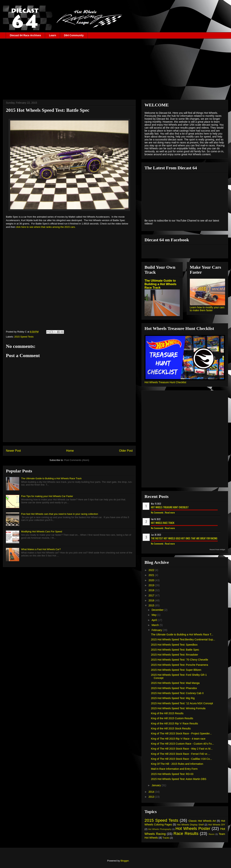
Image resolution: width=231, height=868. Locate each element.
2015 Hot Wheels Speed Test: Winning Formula (178, 708)
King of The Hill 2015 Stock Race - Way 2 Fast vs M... (182, 749)
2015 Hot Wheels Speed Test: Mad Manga (175, 683)
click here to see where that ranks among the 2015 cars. (46, 227)
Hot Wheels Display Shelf (190, 825)
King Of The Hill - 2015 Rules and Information (177, 764)
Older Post (126, 451)
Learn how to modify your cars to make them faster (207, 309)
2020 (152, 580)
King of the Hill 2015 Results (167, 713)
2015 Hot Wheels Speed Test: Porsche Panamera (180, 665)
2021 (152, 575)
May (154, 615)
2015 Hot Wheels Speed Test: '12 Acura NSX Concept (182, 703)
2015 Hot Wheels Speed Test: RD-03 (172, 774)
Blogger (125, 861)
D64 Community (74, 35)
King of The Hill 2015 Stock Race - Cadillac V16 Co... (181, 759)
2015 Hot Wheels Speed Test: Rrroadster (175, 655)
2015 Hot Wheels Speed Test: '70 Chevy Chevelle (180, 660)
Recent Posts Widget (217, 550)
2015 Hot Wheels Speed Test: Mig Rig (173, 698)
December (158, 610)
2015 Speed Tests (24, 337)
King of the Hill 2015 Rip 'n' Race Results (174, 723)
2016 (152, 600)
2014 (152, 792)
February (157, 630)
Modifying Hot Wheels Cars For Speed (42, 532)
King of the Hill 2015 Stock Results (171, 728)
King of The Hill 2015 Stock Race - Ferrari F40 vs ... (181, 754)
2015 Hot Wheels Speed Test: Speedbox (174, 645)
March (156, 625)
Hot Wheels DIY (217, 825)
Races (212, 834)
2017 (152, 595)
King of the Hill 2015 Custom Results (172, 718)
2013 (152, 797)
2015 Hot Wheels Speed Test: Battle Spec (175, 650)
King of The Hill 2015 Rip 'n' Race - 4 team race (178, 739)
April (154, 620)
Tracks (166, 838)
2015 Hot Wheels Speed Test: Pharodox (174, 688)
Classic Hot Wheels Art (202, 821)
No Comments (157, 512)
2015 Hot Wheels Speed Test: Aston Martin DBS (179, 779)
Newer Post (13, 451)
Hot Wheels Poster (193, 828)
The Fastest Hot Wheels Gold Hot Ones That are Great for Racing (184, 538)
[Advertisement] (115, 66)
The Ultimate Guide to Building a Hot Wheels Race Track (51, 478)
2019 (152, 585)
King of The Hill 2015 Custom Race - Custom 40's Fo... (182, 744)
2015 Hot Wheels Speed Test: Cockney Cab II (177, 693)
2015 (152, 605)
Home (70, 451)
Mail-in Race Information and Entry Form (174, 769)
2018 (152, 590)
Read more (170, 512)
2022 (152, 570)
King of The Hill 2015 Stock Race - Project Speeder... (181, 733)
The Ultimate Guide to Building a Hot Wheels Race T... (182, 634)
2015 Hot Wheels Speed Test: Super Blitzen (176, 670)
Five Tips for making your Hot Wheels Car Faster (47, 496)
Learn (52, 35)
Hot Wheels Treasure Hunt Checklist (165, 382)
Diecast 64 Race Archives (25, 35)
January (157, 785)
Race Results (186, 833)
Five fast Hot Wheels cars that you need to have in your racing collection (60, 514)
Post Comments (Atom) (77, 460)
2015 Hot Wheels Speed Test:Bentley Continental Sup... (183, 639)
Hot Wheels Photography (160, 829)
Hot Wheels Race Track (163, 523)
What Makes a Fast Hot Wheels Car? (41, 549)
